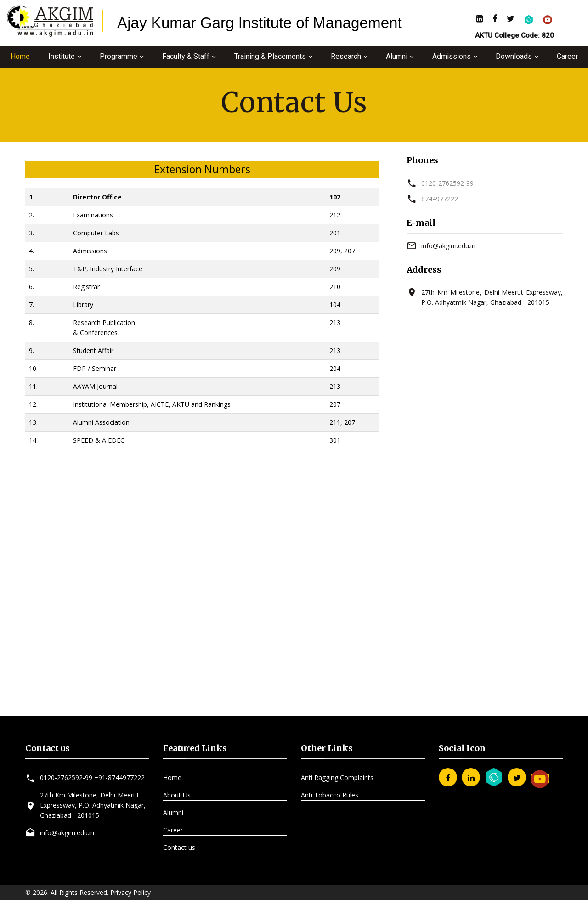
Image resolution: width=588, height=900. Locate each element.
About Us (177, 795)
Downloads (514, 56)
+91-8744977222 (119, 778)
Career (567, 56)
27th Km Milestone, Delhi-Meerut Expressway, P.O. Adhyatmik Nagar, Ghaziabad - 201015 (93, 805)
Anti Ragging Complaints (337, 778)
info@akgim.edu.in (448, 246)
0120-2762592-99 (447, 183)
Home (20, 56)
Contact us (179, 847)
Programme (119, 56)
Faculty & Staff (186, 56)
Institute (62, 56)
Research (346, 56)
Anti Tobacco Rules (330, 795)
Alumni (397, 56)
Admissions (452, 56)
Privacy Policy (130, 892)
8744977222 (440, 199)
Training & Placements (270, 56)
